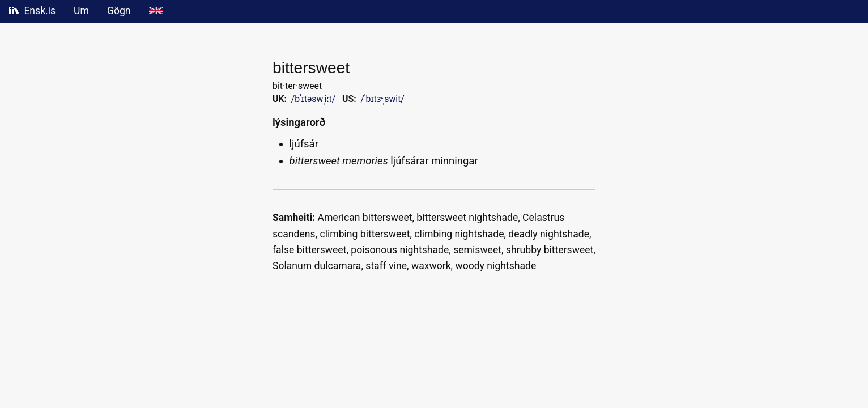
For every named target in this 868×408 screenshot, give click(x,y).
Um (81, 11)
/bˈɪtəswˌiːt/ (313, 99)
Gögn (119, 11)
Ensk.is (32, 11)
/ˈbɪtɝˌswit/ (382, 99)
